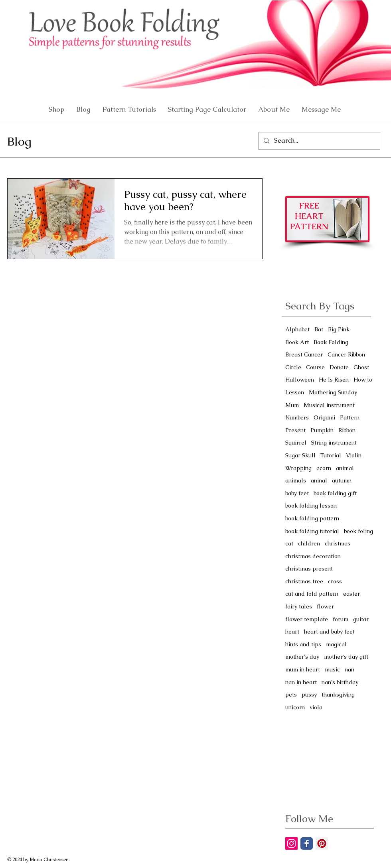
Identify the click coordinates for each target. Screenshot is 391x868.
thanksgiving (338, 695)
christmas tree (304, 581)
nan (350, 669)
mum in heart (303, 669)
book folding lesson (311, 506)
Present (295, 430)
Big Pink (339, 329)
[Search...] (319, 141)
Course (315, 367)
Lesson (295, 392)
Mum (292, 405)
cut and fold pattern (312, 594)
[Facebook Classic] (307, 843)
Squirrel (296, 443)
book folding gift (335, 493)
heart (292, 632)
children (309, 543)
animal (345, 468)
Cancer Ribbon (346, 354)
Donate (339, 367)
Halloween (300, 380)
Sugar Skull (300, 455)
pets (291, 695)
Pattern (350, 417)
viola (316, 707)
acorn (324, 468)
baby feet (297, 493)
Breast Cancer (304, 354)
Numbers (297, 417)
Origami (324, 417)
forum (341, 619)
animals (296, 480)
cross (335, 581)
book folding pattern (312, 518)
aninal (319, 480)
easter (352, 594)
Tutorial (331, 455)
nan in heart (301, 682)
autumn (342, 480)
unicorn (295, 707)
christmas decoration (313, 556)
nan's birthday (340, 682)
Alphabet (297, 329)
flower (325, 606)
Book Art (297, 342)
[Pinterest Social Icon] (322, 843)
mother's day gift (346, 657)
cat (289, 543)
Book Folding (331, 342)
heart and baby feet (329, 632)
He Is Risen (334, 380)
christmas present (309, 569)
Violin (354, 455)
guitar (361, 619)
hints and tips (303, 644)
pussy (309, 695)
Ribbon (347, 430)
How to (363, 380)
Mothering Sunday (333, 392)
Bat (319, 329)
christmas (338, 543)
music (332, 669)
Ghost (361, 367)
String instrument (334, 443)
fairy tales (299, 606)
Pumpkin (322, 430)
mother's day (302, 657)
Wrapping (298, 468)
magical (336, 644)
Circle (293, 367)
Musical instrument (329, 405)
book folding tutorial (312, 531)
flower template (307, 619)
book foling (358, 531)
